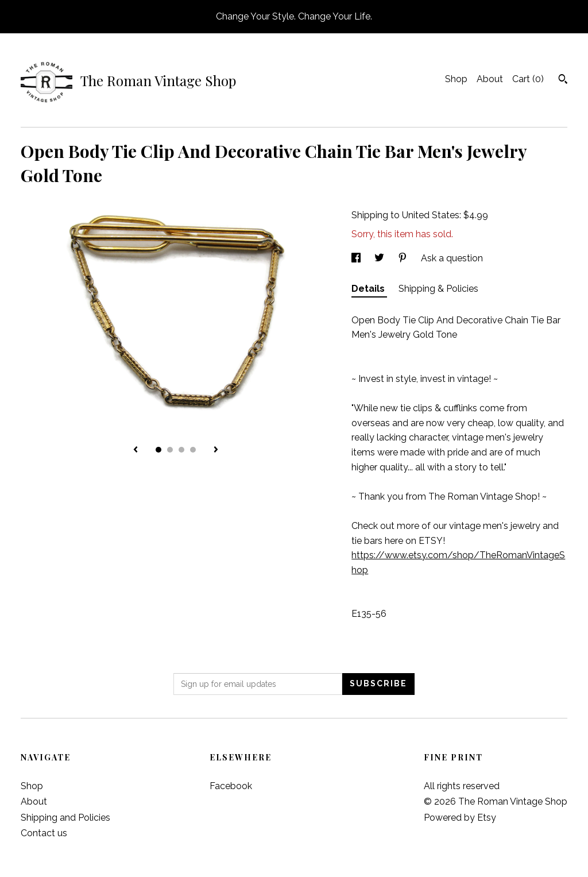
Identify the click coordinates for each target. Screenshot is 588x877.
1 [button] (158, 450)
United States (431, 215)
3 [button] (181, 450)
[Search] (563, 80)
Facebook (231, 786)
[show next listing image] (216, 450)
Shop (456, 79)
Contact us (44, 833)
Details (369, 289)
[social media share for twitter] (380, 258)
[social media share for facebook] (357, 258)
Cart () (528, 79)
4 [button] (193, 450)
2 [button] (170, 450)
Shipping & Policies (438, 289)
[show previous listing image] (136, 450)
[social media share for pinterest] (404, 258)
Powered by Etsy (460, 818)
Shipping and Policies (65, 818)
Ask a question (452, 258)
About (490, 79)
